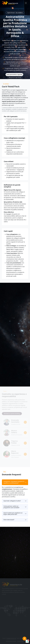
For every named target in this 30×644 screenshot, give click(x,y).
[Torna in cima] (24, 639)
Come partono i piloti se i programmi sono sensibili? (11, 507)
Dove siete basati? (9, 520)
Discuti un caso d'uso (15, 78)
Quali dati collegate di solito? (12, 501)
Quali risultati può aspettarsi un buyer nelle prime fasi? (13, 514)
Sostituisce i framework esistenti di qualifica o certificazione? (14, 482)
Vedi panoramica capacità (14, 75)
